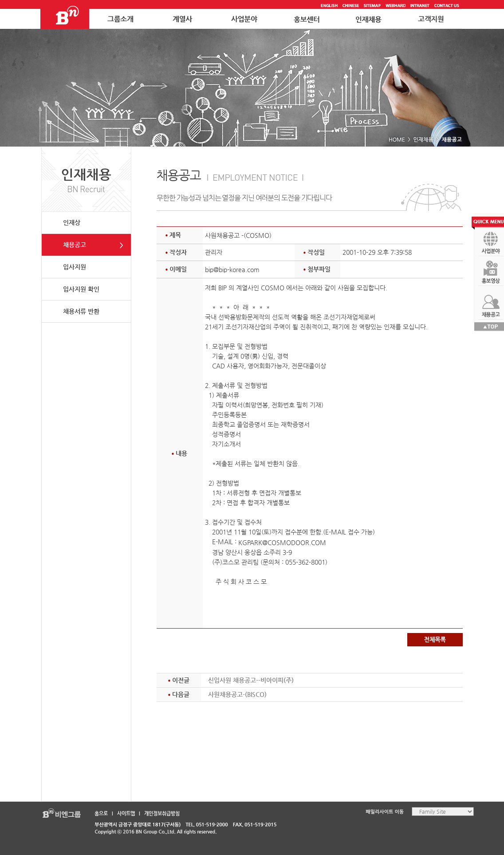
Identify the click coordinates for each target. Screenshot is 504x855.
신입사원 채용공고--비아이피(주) (251, 680)
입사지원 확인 (81, 289)
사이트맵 (126, 813)
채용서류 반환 (81, 311)
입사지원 (75, 267)
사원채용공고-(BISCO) (237, 694)
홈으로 (101, 813)
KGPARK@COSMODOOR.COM (282, 542)
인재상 (72, 222)
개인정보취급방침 (162, 813)
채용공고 (75, 245)
